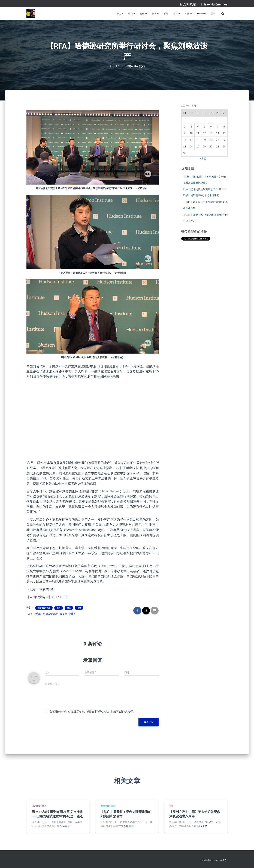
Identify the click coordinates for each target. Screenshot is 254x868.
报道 (69, 608)
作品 (132, 14)
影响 (155, 14)
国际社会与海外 (44, 608)
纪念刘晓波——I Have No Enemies (204, 4)
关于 (213, 14)
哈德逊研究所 (50, 614)
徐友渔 (63, 614)
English (201, 14)
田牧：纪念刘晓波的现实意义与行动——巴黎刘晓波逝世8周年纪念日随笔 (57, 814)
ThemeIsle (217, 860)
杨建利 (72, 614)
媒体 (143, 14)
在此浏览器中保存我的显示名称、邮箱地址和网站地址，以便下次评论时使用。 (93, 711)
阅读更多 (65, 826)
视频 (79, 608)
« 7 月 (203, 159)
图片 (59, 608)
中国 (188, 14)
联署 (166, 14)
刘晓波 (37, 614)
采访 (177, 14)
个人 (120, 14)
